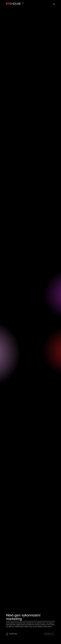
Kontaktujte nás (49, 634)
